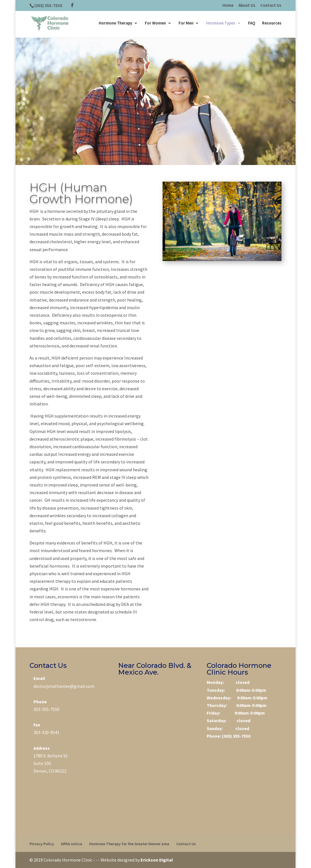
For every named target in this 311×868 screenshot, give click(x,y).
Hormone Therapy (115, 23)
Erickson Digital (157, 860)
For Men (186, 23)
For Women (155, 23)
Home (228, 5)
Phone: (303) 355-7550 (228, 736)
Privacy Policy (42, 844)
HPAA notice (72, 844)
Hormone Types (221, 23)
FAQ (252, 23)
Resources (272, 23)
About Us (247, 5)
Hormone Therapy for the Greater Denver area (129, 844)
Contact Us (271, 5)
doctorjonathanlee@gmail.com (64, 686)
